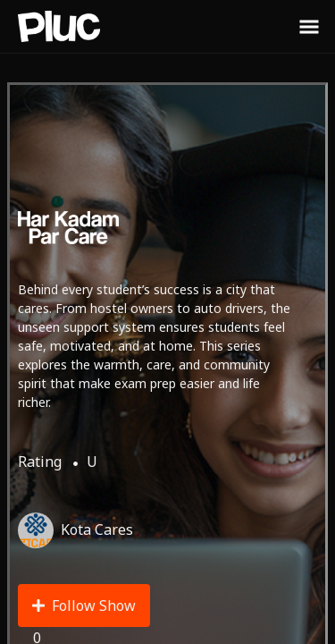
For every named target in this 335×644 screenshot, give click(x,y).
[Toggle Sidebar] (309, 26)
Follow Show (84, 606)
